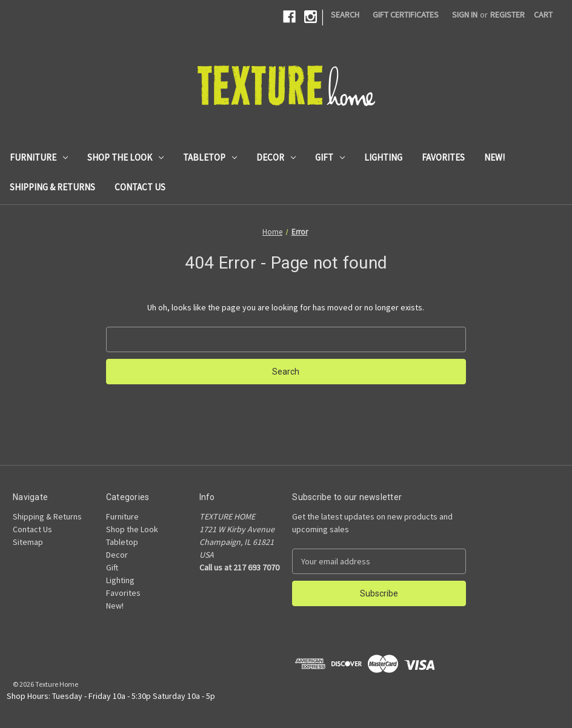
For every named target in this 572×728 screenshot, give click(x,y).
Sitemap (28, 542)
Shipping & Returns (52, 187)
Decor (276, 157)
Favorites (443, 157)
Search (345, 15)
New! (494, 157)
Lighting (383, 157)
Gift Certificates (406, 15)
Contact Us (140, 187)
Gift (330, 157)
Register (507, 15)
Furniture (39, 157)
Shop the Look (125, 157)
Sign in (465, 15)
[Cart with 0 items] (543, 15)
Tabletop (210, 157)
